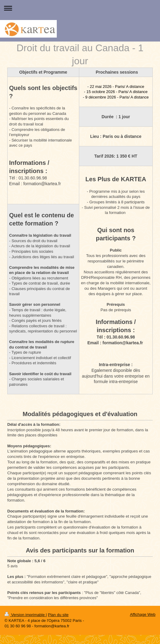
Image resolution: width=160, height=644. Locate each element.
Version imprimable (25, 615)
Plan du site (58, 615)
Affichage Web (143, 614)
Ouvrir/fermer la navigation (80, 8)
